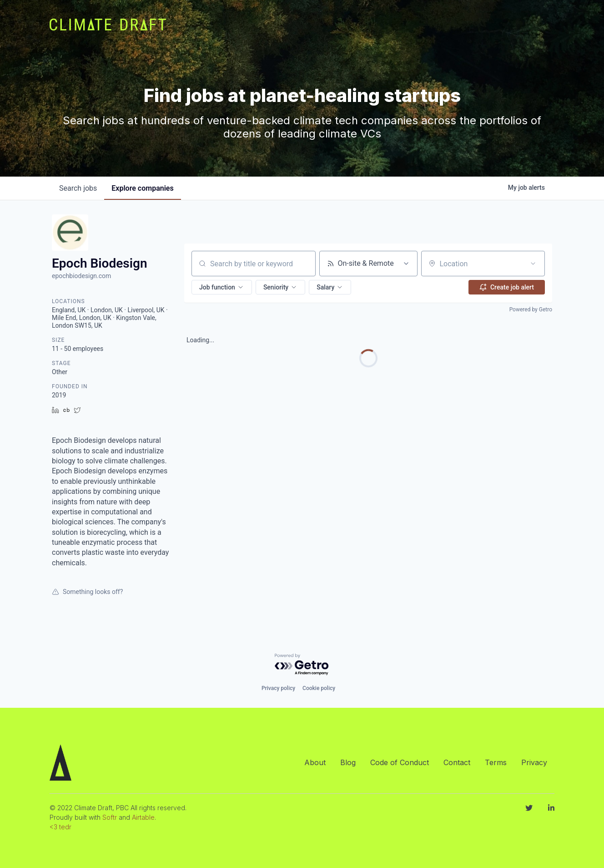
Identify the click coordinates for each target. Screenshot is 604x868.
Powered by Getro (531, 310)
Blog (348, 762)
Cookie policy (319, 688)
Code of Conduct (400, 762)
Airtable (143, 817)
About (315, 762)
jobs (78, 188)
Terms (496, 762)
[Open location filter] (533, 264)
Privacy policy (278, 688)
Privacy (534, 762)
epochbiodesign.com (81, 276)
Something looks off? (87, 592)
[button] (222, 287)
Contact (457, 762)
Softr (110, 817)
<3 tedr (60, 827)
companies (142, 188)
